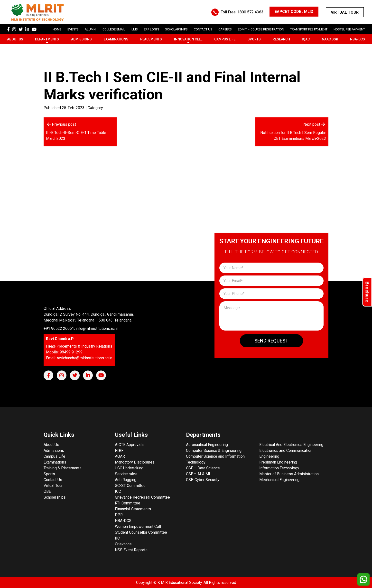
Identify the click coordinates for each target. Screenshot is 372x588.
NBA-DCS (358, 39)
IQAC (306, 39)
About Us (15, 39)
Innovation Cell (188, 39)
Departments (47, 39)
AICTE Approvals (129, 445)
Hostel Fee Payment (349, 29)
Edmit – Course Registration (261, 29)
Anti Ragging (126, 480)
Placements (151, 39)
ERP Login (151, 29)
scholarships (176, 29)
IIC (117, 538)
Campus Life (225, 39)
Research (281, 39)
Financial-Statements (133, 509)
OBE (47, 491)
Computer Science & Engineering (214, 450)
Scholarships (55, 497)
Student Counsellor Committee (141, 532)
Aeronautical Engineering (207, 445)
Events (73, 29)
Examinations (116, 39)
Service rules (126, 474)
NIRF (119, 450)
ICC (118, 491)
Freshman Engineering (278, 462)
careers (225, 29)
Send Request (271, 341)
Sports (254, 39)
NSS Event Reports (131, 550)
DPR (119, 515)
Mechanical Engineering (279, 480)
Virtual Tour (345, 12)
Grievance (123, 544)
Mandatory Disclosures (135, 462)
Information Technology (279, 468)
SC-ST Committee (130, 486)
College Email (114, 29)
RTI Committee (128, 503)
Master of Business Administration (289, 474)
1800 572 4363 (250, 12)
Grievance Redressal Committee (142, 497)
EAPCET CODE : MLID (294, 12)
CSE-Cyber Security (203, 480)
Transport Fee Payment (309, 29)
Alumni (91, 29)
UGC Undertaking (129, 468)
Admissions (81, 39)
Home (57, 29)
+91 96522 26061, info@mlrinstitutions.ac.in (81, 328)
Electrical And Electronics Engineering (291, 445)
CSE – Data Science (203, 468)
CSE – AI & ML (199, 474)
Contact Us (203, 29)
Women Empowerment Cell (138, 526)
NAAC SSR (330, 39)
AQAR (120, 456)
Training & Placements (63, 468)
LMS (135, 29)
